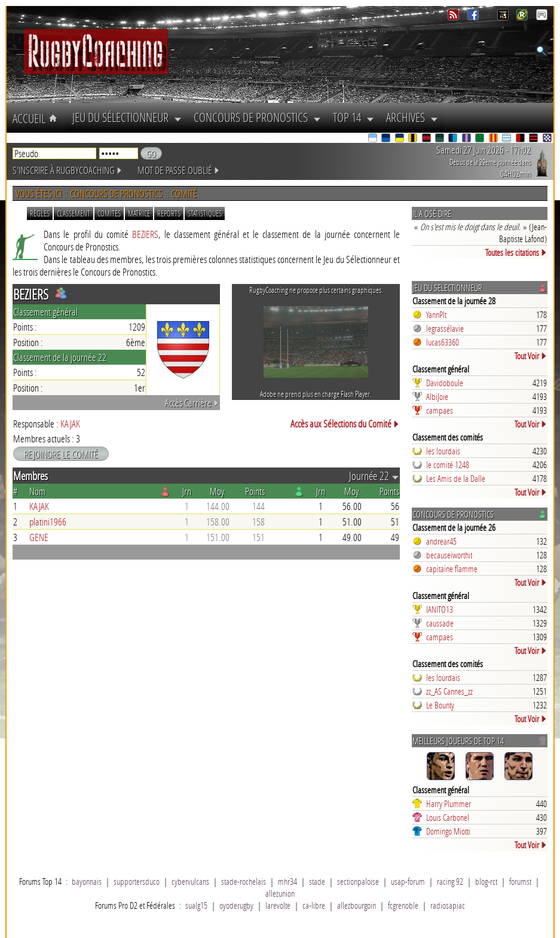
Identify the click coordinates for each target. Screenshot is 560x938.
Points (255, 491)
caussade (440, 623)
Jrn (187, 491)
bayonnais (87, 881)
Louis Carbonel (448, 817)
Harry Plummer (449, 803)
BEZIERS (145, 234)
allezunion (280, 893)
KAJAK (70, 424)
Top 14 (354, 117)
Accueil (36, 118)
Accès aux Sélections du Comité (345, 424)
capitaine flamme (452, 569)
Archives (412, 117)
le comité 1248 (448, 465)
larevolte (278, 905)
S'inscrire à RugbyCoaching (68, 170)
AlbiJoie (437, 396)
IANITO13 (440, 609)
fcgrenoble (403, 905)
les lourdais (443, 451)
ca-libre (314, 905)
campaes (440, 410)
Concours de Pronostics (257, 117)
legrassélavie (445, 328)
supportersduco (137, 881)
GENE (39, 537)
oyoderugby (236, 905)
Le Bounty (440, 705)
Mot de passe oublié (179, 170)
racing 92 (450, 881)
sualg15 (196, 905)
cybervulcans (190, 881)
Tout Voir (531, 356)
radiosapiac (448, 905)
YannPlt (436, 314)
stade (317, 881)
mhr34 (287, 881)
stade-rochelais (244, 881)
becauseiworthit (449, 555)
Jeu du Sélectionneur (127, 117)
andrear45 (441, 541)
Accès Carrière (192, 403)
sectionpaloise (358, 881)
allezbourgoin (356, 905)
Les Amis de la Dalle (456, 478)
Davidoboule (445, 383)
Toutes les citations (516, 252)
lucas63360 (443, 342)
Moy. (218, 491)
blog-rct (486, 881)
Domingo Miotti (448, 831)
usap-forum (408, 881)
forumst (520, 881)
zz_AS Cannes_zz (449, 691)
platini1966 (48, 522)
